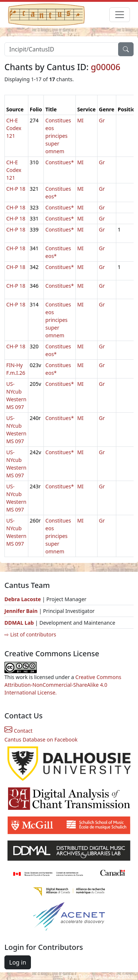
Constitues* (59, 162)
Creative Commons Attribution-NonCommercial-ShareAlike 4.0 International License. (63, 685)
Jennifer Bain (22, 611)
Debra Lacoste (23, 599)
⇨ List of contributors (30, 634)
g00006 (106, 67)
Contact (18, 731)
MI (80, 120)
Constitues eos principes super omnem (58, 136)
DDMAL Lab (19, 623)
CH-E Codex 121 (14, 128)
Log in (18, 962)
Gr (102, 120)
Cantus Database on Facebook (41, 740)
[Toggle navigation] (120, 15)
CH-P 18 (16, 189)
